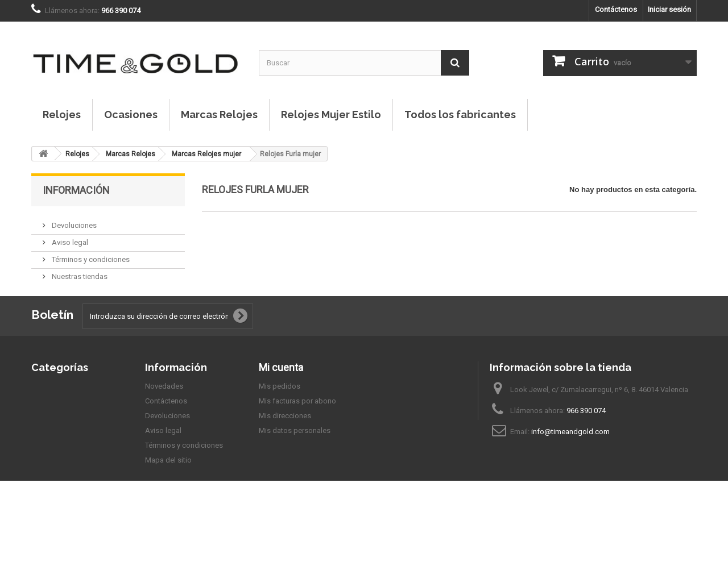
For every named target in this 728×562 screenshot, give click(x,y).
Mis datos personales (295, 461)
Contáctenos (616, 9)
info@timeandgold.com (570, 462)
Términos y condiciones (90, 255)
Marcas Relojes (219, 115)
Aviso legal (69, 238)
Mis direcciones (285, 446)
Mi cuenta (281, 397)
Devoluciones (73, 221)
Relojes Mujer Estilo (331, 115)
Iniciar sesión (669, 9)
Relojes (62, 115)
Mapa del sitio (168, 490)
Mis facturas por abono (297, 431)
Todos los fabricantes (460, 115)
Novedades (164, 416)
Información (76, 190)
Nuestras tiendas (79, 272)
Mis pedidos (280, 416)
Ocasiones (131, 115)
